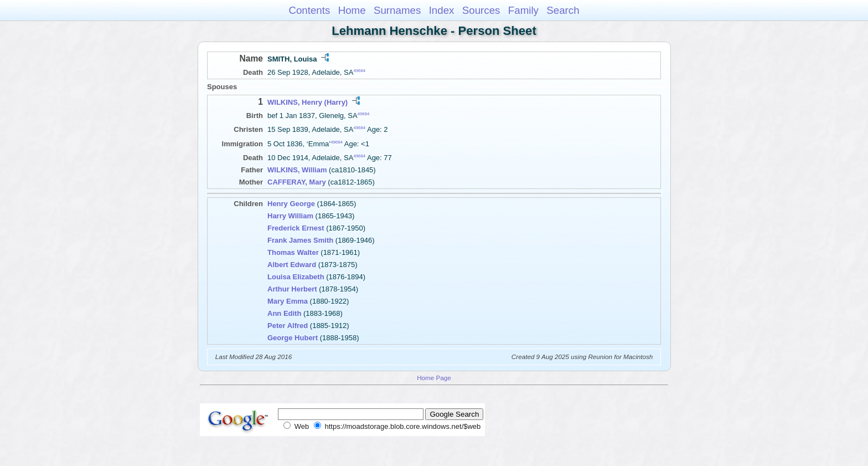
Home (352, 10)
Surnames (397, 10)
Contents (309, 10)
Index (442, 10)
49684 (359, 71)
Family (523, 10)
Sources (481, 10)
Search (563, 10)
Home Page (434, 378)
